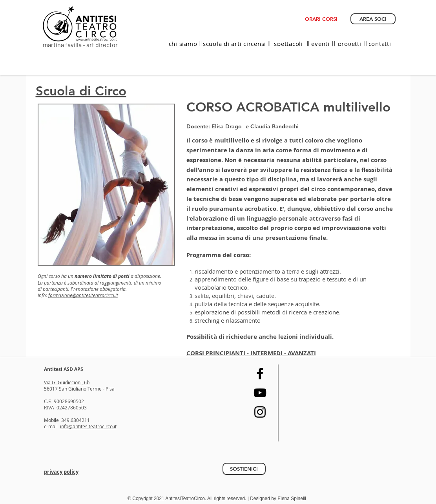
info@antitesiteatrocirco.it (88, 426)
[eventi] (321, 44)
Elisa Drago (227, 126)
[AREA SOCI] (373, 19)
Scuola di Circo (81, 91)
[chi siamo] (183, 44)
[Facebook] (260, 373)
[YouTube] (260, 393)
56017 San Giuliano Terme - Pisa (79, 389)
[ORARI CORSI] (321, 19)
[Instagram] (260, 412)
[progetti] (350, 44)
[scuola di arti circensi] (235, 44)
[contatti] (380, 44)
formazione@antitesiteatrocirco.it (83, 295)
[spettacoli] (289, 44)
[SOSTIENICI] (244, 469)
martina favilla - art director (80, 45)
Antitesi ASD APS (64, 369)
